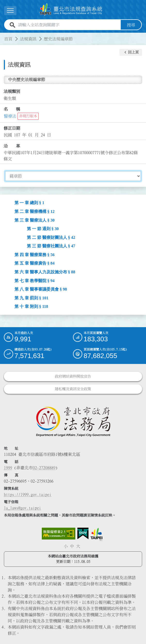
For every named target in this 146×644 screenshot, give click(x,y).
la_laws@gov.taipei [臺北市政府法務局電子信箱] (22, 508)
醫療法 (10, 116)
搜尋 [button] (131, 25)
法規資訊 (28, 39)
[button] (131, 52)
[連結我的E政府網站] (83, 534)
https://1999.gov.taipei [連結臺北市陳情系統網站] (28, 494)
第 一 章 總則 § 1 (29, 203)
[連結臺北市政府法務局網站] (73, 421)
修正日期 (12, 128)
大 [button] (78, 546)
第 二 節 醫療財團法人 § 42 (51, 237)
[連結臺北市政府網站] (96, 534)
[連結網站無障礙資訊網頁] (59, 534)
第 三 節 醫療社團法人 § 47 (51, 246)
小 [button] (66, 546)
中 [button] (72, 546)
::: (3, 36)
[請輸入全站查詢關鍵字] (68, 25)
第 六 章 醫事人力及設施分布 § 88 (45, 272)
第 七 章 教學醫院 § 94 (35, 280)
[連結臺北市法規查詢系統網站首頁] (71, 10)
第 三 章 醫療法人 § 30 (35, 220)
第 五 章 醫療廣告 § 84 (35, 263)
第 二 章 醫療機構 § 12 (35, 211)
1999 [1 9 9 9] (8, 468)
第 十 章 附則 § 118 (31, 306)
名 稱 (12, 109)
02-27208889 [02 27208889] (44, 468)
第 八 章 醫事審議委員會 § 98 (41, 289)
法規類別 (12, 91)
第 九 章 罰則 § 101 (31, 298)
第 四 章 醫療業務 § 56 (35, 255)
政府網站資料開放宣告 (73, 376)
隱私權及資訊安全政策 (73, 389)
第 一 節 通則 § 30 (43, 229)
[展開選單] (10, 11)
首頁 (8, 39)
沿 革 (12, 146)
